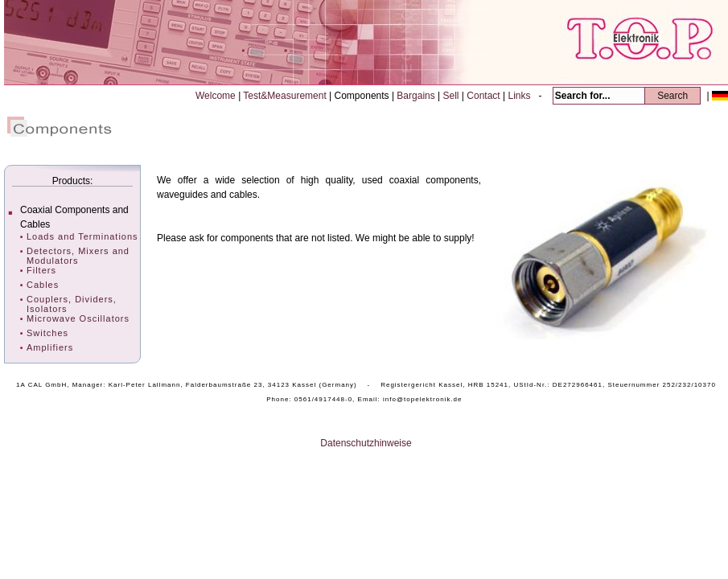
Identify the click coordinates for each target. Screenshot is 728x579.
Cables (43, 285)
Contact (485, 96)
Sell (452, 96)
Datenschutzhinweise (366, 443)
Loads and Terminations (82, 236)
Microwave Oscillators (78, 318)
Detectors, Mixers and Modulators (78, 256)
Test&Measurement (286, 96)
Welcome (217, 96)
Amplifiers (50, 347)
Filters (41, 270)
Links (520, 96)
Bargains (417, 96)
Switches (47, 333)
